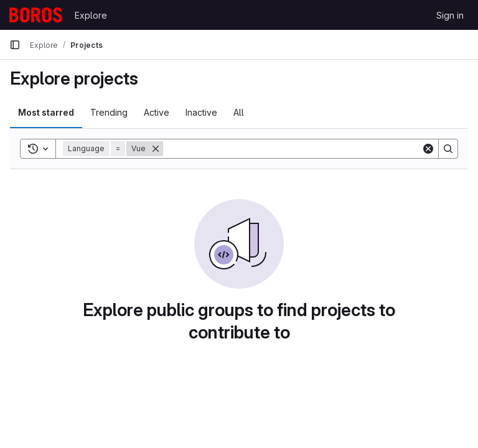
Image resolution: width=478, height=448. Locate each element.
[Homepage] (36, 15)
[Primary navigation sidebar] (15, 45)
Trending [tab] (109, 112)
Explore (91, 15)
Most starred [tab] (46, 112)
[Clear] (428, 149)
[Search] (292, 149)
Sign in (450, 15)
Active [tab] (157, 112)
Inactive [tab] (201, 112)
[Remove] (156, 149)
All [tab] (239, 112)
